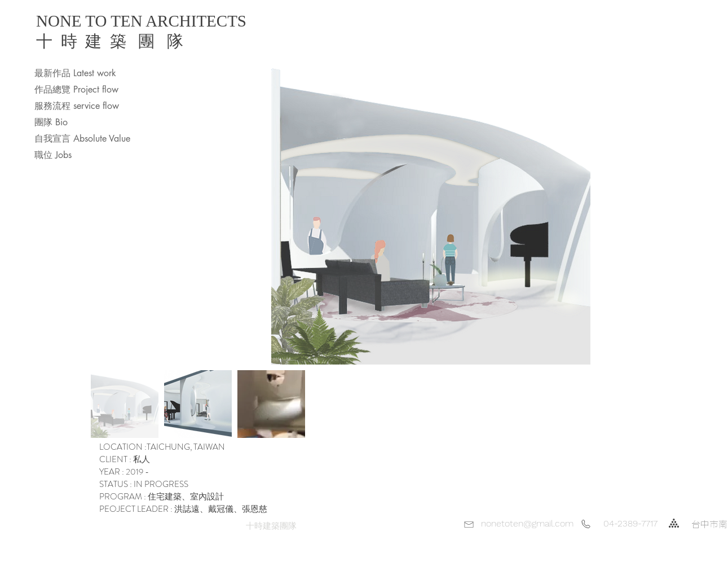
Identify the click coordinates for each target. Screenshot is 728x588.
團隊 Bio (51, 122)
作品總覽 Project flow (76, 89)
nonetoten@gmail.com (527, 523)
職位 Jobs (53, 155)
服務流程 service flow (77, 106)
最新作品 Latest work (75, 73)
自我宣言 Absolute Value (82, 139)
